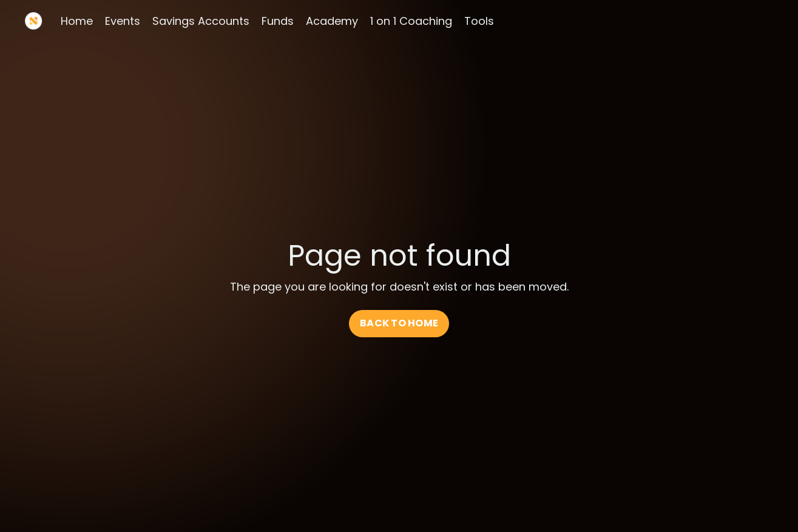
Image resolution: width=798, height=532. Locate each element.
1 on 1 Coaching (411, 21)
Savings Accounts (201, 21)
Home (77, 21)
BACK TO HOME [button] (399, 323)
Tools (479, 21)
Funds (278, 21)
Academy (332, 21)
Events (123, 21)
